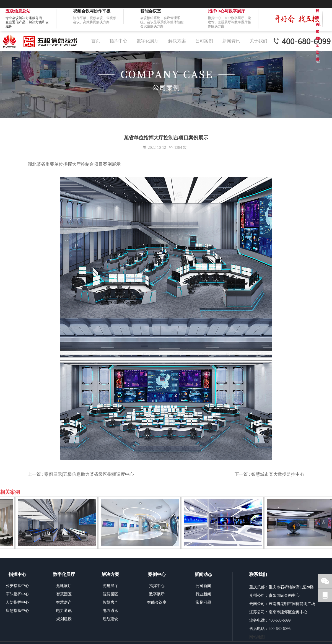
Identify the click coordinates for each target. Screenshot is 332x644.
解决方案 (177, 41)
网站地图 (257, 637)
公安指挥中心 (17, 586)
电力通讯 (64, 611)
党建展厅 (64, 586)
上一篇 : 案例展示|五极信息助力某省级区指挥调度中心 (81, 474)
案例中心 (157, 574)
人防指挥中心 (17, 602)
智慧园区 (64, 594)
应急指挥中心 (17, 611)
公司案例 (204, 41)
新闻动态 (203, 574)
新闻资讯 (231, 41)
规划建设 (64, 619)
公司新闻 (203, 586)
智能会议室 (157, 602)
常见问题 (203, 602)
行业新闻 (203, 594)
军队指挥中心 (17, 594)
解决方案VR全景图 (318, 11)
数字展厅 (157, 594)
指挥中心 (118, 41)
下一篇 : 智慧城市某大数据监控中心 (269, 474)
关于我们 (258, 41)
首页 (96, 41)
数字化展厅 (148, 41)
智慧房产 (64, 602)
